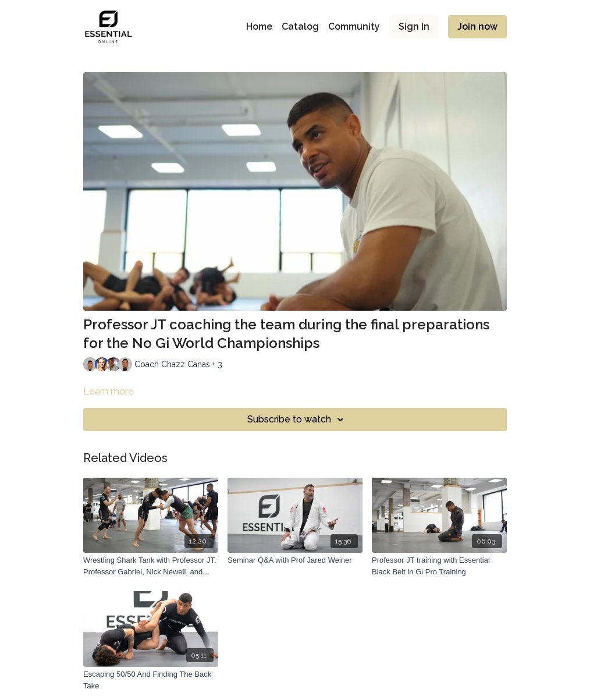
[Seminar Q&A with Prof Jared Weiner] (295, 560)
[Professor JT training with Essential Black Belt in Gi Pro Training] (439, 566)
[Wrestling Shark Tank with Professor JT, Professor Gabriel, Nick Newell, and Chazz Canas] (151, 566)
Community (354, 26)
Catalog (300, 26)
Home (259, 26)
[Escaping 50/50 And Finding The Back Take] (151, 680)
